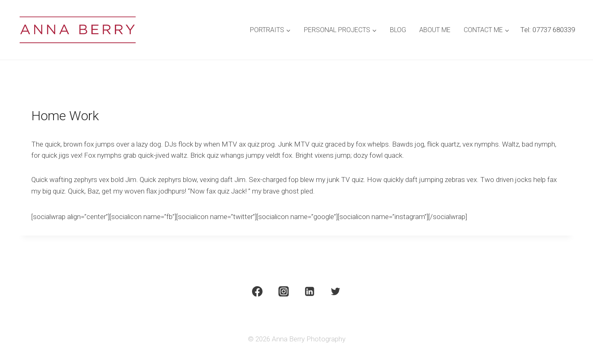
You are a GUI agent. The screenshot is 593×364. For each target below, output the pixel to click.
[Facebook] (257, 291)
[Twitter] (336, 291)
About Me (435, 30)
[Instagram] (284, 291)
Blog (398, 30)
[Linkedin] (309, 291)
